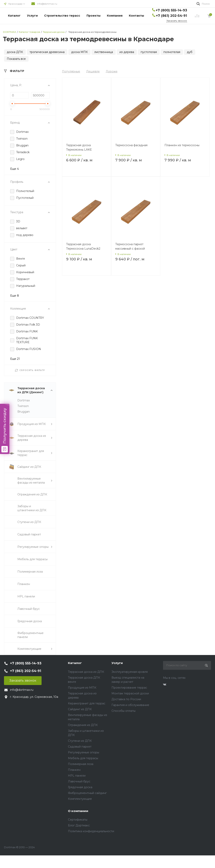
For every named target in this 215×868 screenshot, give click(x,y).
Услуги (32, 16)
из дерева (127, 52)
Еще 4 (14, 169)
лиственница (104, 52)
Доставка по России (126, 699)
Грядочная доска (80, 787)
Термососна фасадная (131, 145)
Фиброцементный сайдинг (87, 793)
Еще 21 (15, 359)
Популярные (71, 71)
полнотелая (172, 52)
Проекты (94, 16)
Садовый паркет (80, 747)
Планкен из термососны (182, 145)
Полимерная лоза (81, 764)
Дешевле (93, 71)
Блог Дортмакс (79, 825)
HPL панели (77, 776)
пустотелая (149, 52)
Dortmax (24, 400)
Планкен (74, 770)
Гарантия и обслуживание (130, 705)
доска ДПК (15, 52)
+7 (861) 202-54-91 (171, 16)
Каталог (14, 16)
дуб (190, 52)
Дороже (112, 71)
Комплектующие (80, 799)
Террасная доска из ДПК (86, 672)
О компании (78, 811)
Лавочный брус (79, 781)
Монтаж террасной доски (130, 693)
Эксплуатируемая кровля (130, 672)
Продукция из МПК (82, 688)
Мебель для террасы (83, 758)
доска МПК (79, 52)
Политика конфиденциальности (91, 831)
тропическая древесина (47, 52)
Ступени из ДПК (80, 741)
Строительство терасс (62, 16)
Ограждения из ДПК (83, 725)
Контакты (136, 16)
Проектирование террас (129, 688)
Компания (115, 16)
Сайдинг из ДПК (80, 709)
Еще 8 (15, 296)
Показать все (16, 59)
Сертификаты (78, 820)
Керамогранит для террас (87, 703)
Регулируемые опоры (84, 752)
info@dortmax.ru (47, 4)
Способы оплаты (123, 711)
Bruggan (24, 412)
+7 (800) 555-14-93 (171, 10)
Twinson (23, 406)
